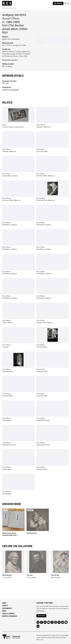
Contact (5, 606)
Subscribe (41, 616)
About (4, 603)
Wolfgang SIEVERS (14, 15)
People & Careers (8, 614)
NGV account (40, 611)
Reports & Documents (10, 616)
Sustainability (7, 608)
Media (4, 611)
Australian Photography (11, 90)
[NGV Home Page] (7, 3)
